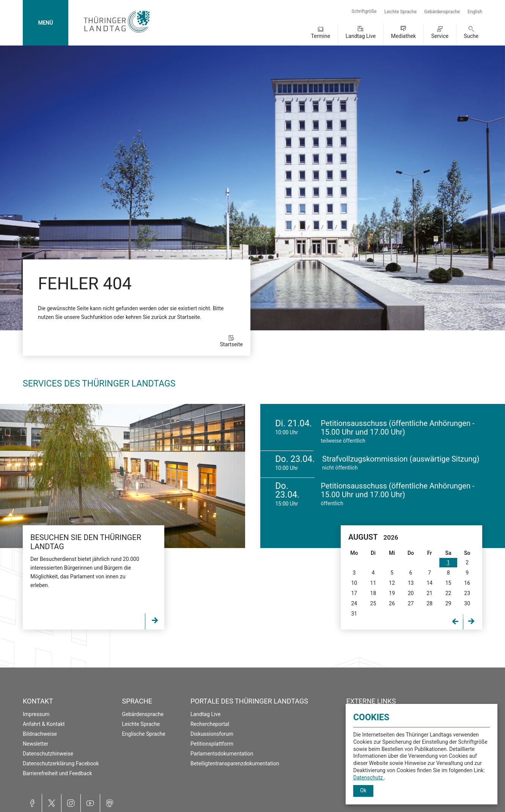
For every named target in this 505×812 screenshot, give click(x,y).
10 (354, 583)
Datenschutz (369, 777)
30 (467, 603)
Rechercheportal (210, 724)
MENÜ (45, 23)
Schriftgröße (364, 11)
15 (448, 583)
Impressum (36, 714)
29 (448, 603)
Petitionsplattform (212, 744)
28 (429, 603)
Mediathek (404, 36)
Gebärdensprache (442, 12)
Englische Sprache (143, 734)
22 (448, 593)
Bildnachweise (40, 734)
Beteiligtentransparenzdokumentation (235, 763)
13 (411, 583)
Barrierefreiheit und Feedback (57, 773)
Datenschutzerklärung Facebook (61, 763)
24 (354, 603)
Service (440, 36)
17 (354, 593)
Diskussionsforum (212, 734)
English (475, 12)
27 (411, 603)
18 (373, 593)
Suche (471, 36)
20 (411, 593)
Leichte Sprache (400, 12)
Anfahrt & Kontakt (44, 724)
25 (373, 603)
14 (429, 583)
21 (429, 593)
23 (467, 593)
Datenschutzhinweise (48, 754)
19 (392, 593)
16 (467, 583)
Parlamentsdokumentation (222, 754)
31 (354, 614)
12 (392, 583)
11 (373, 583)
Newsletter (35, 744)
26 (392, 603)
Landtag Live (361, 36)
